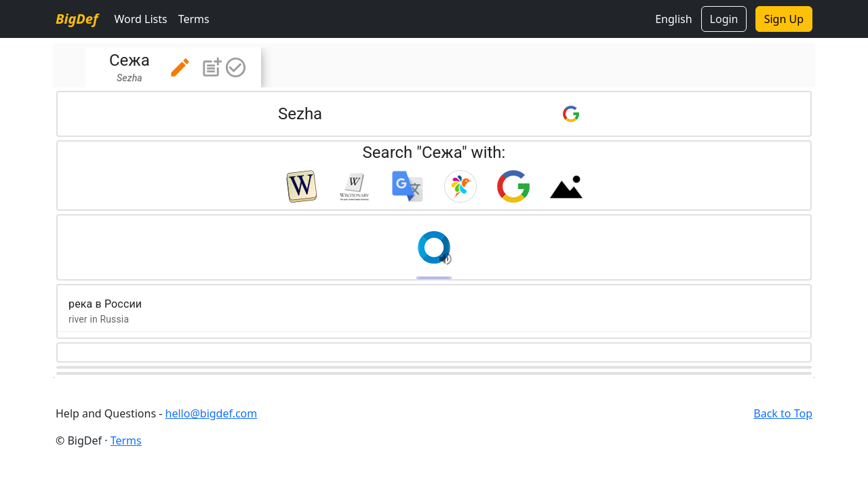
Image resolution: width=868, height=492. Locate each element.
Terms (194, 19)
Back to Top (783, 413)
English (673, 19)
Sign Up (784, 19)
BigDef (77, 19)
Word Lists (140, 19)
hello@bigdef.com (212, 413)
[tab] (173, 67)
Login (724, 19)
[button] (180, 67)
